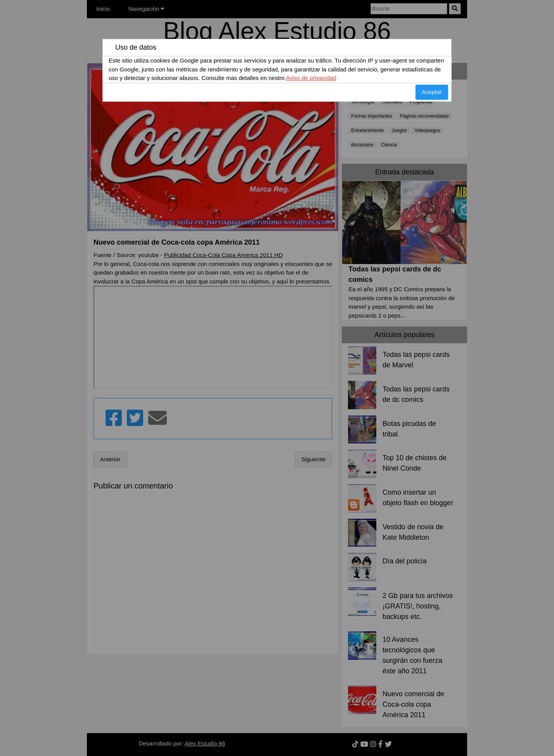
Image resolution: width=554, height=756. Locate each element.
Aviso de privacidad (311, 78)
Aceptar (432, 92)
